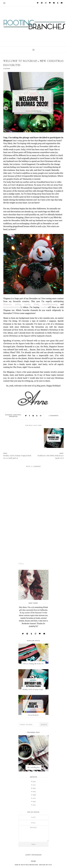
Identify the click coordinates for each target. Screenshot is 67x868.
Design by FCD (46, 865)
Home (33, 861)
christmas (17, 415)
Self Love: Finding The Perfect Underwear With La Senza (34, 664)
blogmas (9, 415)
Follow (21, 564)
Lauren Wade (32, 304)
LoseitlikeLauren (50, 304)
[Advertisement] (33, 542)
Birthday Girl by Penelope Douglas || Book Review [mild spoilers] (34, 689)
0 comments (54, 416)
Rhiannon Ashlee (12, 304)
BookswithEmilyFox (12, 307)
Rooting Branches (30, 865)
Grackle (44, 307)
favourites (13, 417)
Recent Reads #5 (33, 715)
